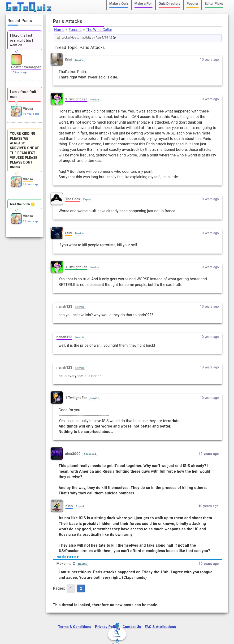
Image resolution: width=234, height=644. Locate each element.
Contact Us (132, 627)
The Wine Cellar (99, 30)
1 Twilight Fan (76, 99)
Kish (69, 506)
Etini (69, 60)
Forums (75, 30)
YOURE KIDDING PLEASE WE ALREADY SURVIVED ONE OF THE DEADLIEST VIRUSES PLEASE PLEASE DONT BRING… (25, 150)
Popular (193, 4)
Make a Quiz (119, 4)
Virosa (28, 108)
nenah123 (64, 307)
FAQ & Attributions (160, 627)
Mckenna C (66, 564)
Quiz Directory (169, 4)
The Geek (73, 199)
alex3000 (73, 454)
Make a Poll (143, 4)
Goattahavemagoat (26, 67)
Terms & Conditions (75, 627)
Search (117, 634)
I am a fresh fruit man (23, 94)
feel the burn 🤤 (22, 204)
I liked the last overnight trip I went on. (22, 40)
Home (59, 30)
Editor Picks (214, 4)
